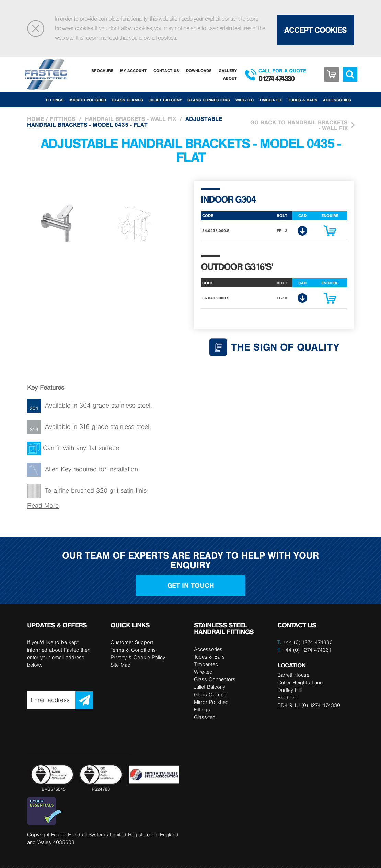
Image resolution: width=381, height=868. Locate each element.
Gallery (228, 71)
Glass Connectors (209, 100)
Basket (332, 69)
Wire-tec (245, 100)
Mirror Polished (88, 100)
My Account (133, 71)
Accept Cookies (315, 30)
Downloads (199, 71)
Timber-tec (271, 100)
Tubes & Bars (303, 100)
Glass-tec (205, 717)
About (230, 78)
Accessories (337, 100)
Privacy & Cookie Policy (138, 657)
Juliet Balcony (165, 100)
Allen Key (58, 469)
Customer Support (132, 642)
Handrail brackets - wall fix (130, 119)
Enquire (330, 232)
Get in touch (191, 585)
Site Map (120, 665)
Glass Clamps (127, 100)
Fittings (55, 100)
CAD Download (302, 231)
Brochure (102, 71)
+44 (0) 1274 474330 (308, 642)
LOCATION (291, 665)
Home (36, 119)
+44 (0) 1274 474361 (305, 650)
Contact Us (166, 71)
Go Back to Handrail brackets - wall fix (299, 125)
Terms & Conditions (133, 650)
